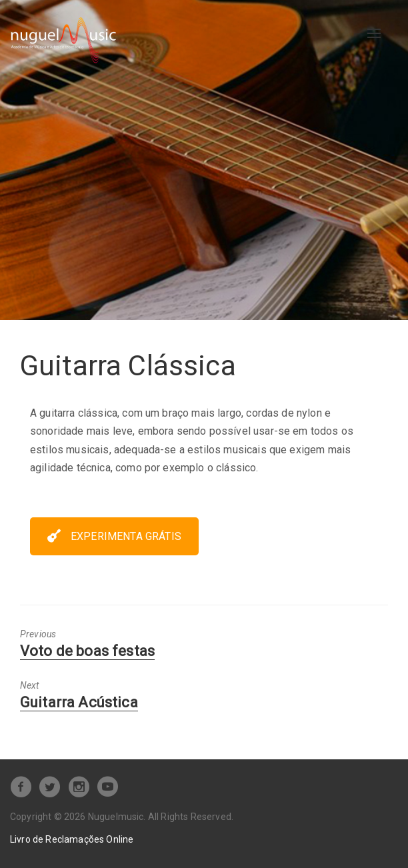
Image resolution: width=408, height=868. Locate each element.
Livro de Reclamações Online (72, 839)
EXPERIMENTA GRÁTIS (114, 536)
